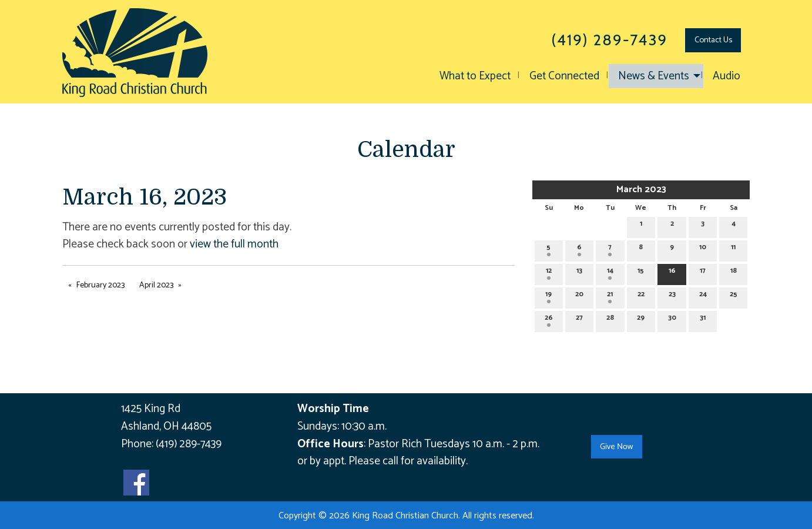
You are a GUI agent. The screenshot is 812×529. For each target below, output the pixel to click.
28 (610, 319)
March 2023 (641, 190)
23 (672, 296)
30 (672, 319)
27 (579, 319)
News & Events (654, 76)
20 (579, 296)
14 (610, 272)
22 (641, 296)
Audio (727, 76)
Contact (713, 40)
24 (703, 296)
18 (734, 272)
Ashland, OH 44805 (166, 426)
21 (610, 296)
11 (733, 249)
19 (548, 296)
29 (641, 319)
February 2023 (100, 285)
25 (734, 296)
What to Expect (475, 76)
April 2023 (156, 285)
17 (703, 272)
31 (703, 319)
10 (703, 249)
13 (579, 272)
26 (549, 319)
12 (549, 272)
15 (641, 272)
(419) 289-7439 (189, 444)
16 (672, 272)
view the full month (234, 244)
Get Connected (564, 76)
